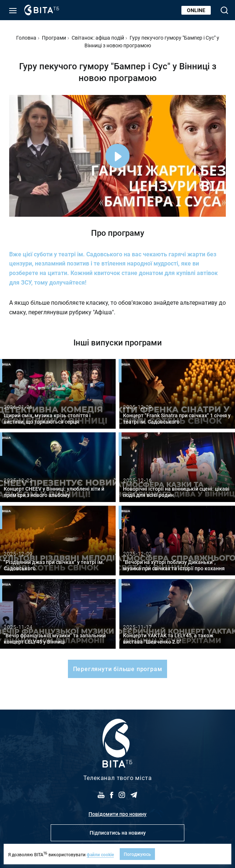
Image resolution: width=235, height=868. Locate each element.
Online (196, 10)
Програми (54, 38)
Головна (26, 38)
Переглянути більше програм (118, 669)
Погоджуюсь (137, 854)
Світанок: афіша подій (98, 38)
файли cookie (100, 854)
